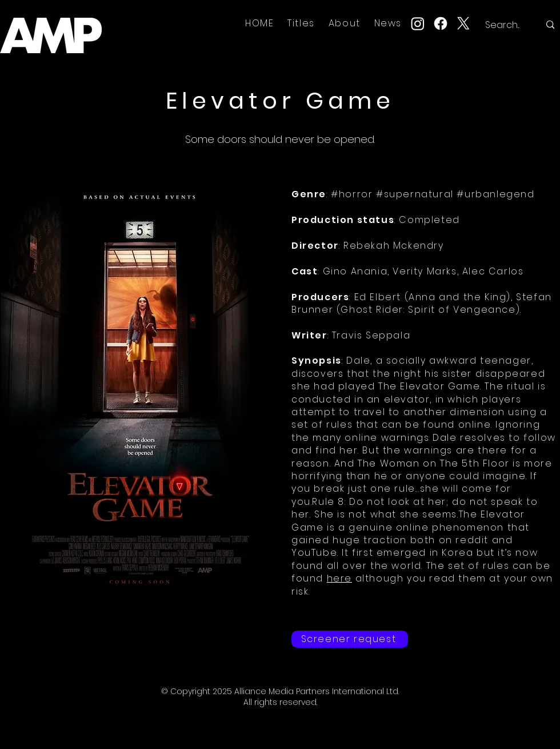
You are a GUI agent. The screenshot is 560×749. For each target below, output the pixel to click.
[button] (301, 23)
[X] (463, 23)
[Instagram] (418, 23)
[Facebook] (441, 23)
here (339, 578)
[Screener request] (350, 639)
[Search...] (504, 25)
